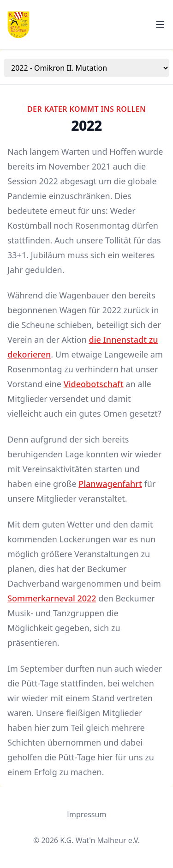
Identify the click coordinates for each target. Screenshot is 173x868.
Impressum (87, 814)
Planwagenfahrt (110, 484)
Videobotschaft (94, 384)
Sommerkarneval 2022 (52, 598)
